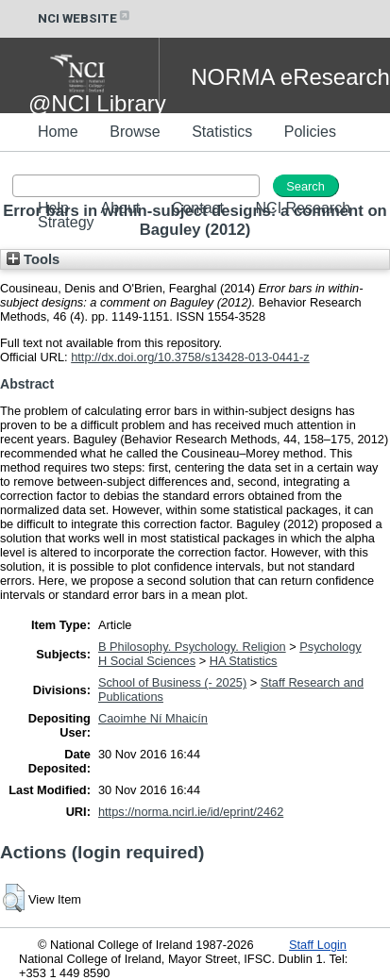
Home (58, 132)
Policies (310, 132)
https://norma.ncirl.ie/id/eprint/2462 (191, 812)
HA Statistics (244, 661)
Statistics (222, 132)
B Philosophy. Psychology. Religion (192, 647)
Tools (33, 259)
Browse (135, 132)
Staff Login (318, 945)
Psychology (330, 647)
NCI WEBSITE (85, 18)
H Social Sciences (147, 661)
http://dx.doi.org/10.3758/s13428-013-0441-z (190, 357)
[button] (14, 898)
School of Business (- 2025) (172, 682)
